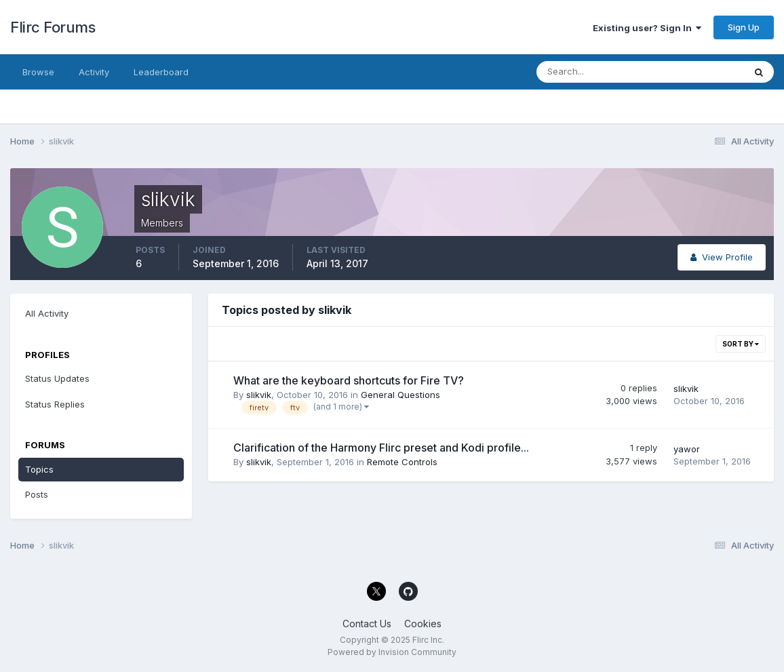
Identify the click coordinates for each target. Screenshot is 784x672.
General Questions (400, 395)
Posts (37, 494)
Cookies (423, 624)
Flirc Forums (53, 27)
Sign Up (744, 27)
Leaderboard (161, 72)
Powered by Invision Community (392, 652)
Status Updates (57, 378)
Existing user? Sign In (647, 28)
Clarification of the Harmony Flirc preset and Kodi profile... (381, 448)
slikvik (259, 395)
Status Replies (55, 404)
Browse (38, 72)
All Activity (47, 313)
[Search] (596, 72)
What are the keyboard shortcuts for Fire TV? (349, 380)
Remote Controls (402, 462)
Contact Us (367, 624)
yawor (687, 449)
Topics (39, 469)
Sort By (741, 344)
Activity (94, 72)
